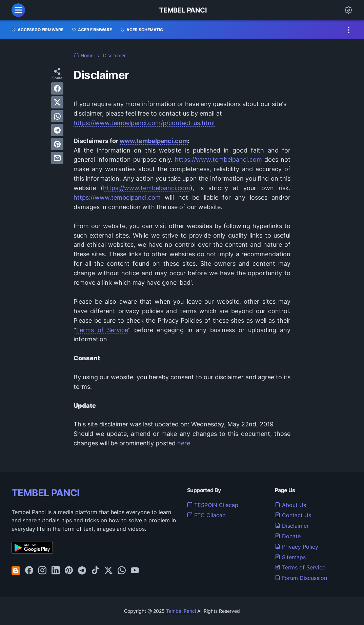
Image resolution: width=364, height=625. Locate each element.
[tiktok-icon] (95, 571)
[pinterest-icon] (69, 571)
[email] (57, 158)
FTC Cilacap (206, 515)
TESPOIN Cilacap (213, 505)
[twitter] (57, 102)
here (184, 443)
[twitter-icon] (108, 571)
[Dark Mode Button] (348, 10)
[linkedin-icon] (56, 571)
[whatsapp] (57, 116)
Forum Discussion (301, 578)
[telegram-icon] (82, 571)
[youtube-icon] (135, 571)
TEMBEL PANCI (46, 493)
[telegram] (57, 130)
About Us (290, 505)
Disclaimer (292, 526)
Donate (288, 536)
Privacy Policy (297, 547)
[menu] (18, 10)
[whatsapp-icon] (122, 571)
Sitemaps (290, 557)
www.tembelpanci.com (154, 141)
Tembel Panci (183, 10)
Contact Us (293, 515)
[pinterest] (57, 144)
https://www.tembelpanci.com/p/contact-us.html (144, 123)
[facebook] (57, 88)
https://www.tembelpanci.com (218, 159)
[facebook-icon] (29, 571)
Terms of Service (102, 330)
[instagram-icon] (42, 571)
